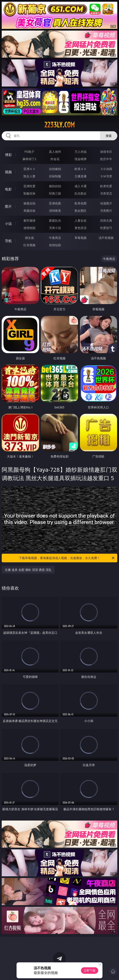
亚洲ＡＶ (29, 169)
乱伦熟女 (81, 193)
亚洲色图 (55, 203)
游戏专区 (106, 152)
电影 (8, 189)
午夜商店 (55, 238)
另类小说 (55, 228)
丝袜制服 (55, 176)
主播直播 (81, 176)
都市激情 (29, 220)
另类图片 (106, 211)
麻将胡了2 (29, 159)
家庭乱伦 (55, 220)
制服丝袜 (29, 193)
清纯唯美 (55, 211)
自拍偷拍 (55, 169)
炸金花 (55, 159)
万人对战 (81, 152)
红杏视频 (29, 245)
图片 (8, 206)
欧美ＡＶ (81, 169)
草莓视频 (81, 238)
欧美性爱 (106, 186)
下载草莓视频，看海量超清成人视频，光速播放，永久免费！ (67, 558)
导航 (8, 241)
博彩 (8, 155)
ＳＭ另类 (106, 176)
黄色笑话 (81, 228)
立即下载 (90, 970)
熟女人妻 (29, 176)
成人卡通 (81, 186)
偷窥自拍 (29, 203)
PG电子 (30, 152)
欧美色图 (81, 203)
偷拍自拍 (55, 186)
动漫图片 (106, 203)
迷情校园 (29, 228)
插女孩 (29, 238)
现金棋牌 (81, 159)
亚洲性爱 (29, 186)
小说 (8, 224)
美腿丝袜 (29, 211)
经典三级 (55, 193)
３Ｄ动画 (106, 169)
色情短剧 (55, 245)
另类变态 (106, 193)
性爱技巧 (106, 228)
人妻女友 (81, 220)
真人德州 (55, 152)
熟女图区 (81, 211)
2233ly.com (59, 125)
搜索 (109, 136)
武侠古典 (106, 220)
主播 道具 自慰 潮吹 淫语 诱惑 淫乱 (28, 570)
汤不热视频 (106, 238)
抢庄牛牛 (106, 159)
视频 (8, 172)
